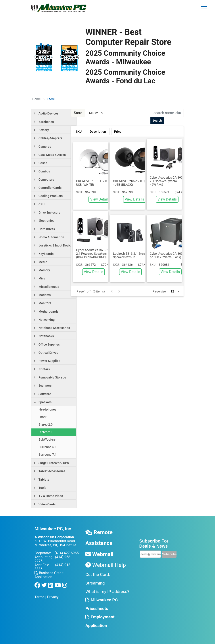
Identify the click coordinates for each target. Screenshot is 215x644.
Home (36, 99)
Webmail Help (106, 565)
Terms (39, 597)
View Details (100, 199)
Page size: (159, 291)
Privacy (53, 597)
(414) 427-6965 (66, 553)
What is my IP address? (107, 591)
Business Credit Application (49, 575)
